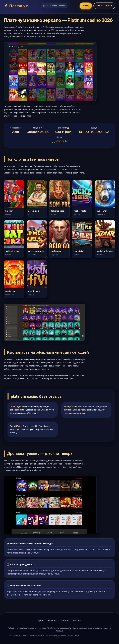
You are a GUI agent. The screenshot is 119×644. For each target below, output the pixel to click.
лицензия (52, 621)
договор (65, 621)
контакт (77, 621)
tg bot (41, 621)
